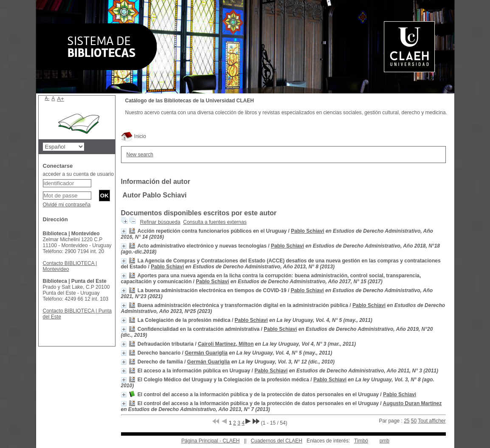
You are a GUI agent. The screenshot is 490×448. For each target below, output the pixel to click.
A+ (61, 99)
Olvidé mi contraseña (67, 205)
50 (414, 421)
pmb (384, 441)
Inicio (134, 136)
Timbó (361, 441)
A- (47, 98)
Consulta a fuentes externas (215, 222)
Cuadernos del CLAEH (277, 441)
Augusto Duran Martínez (413, 403)
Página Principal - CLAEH (210, 441)
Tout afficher (432, 421)
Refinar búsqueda (160, 222)
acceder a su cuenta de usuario (78, 174)
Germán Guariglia (206, 353)
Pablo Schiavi (307, 231)
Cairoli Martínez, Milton (226, 344)
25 (407, 421)
